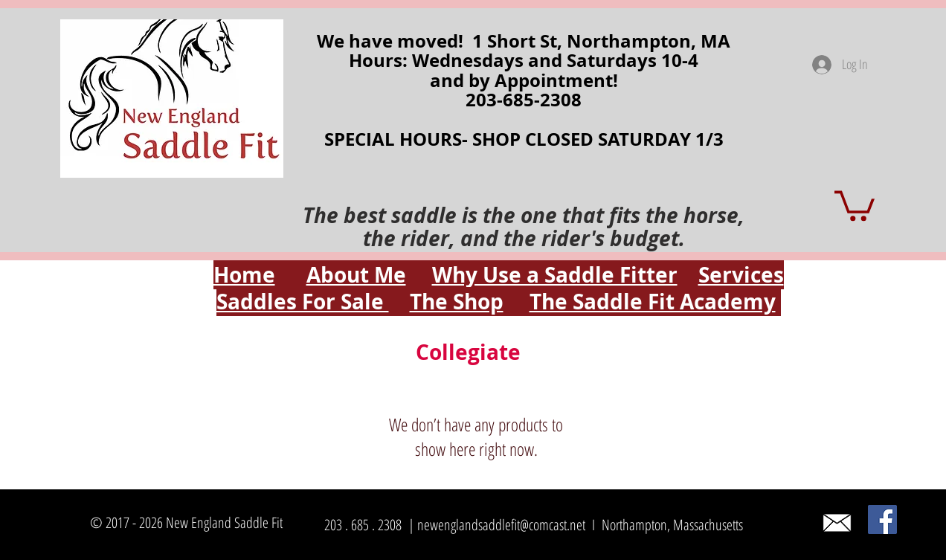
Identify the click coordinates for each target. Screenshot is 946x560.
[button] (855, 204)
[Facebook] (882, 519)
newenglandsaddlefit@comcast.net (501, 525)
